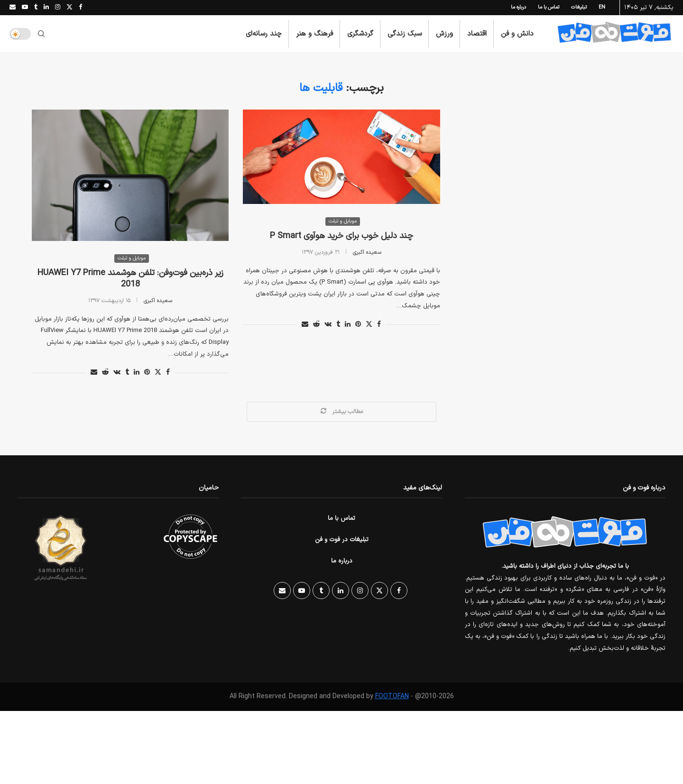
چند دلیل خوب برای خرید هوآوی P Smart (341, 236)
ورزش (444, 34)
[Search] (41, 34)
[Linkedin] (46, 8)
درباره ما (518, 7)
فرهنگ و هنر (314, 34)
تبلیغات (579, 7)
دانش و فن (517, 34)
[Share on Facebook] (168, 373)
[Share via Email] (94, 373)
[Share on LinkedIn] (137, 373)
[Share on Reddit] (105, 373)
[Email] (13, 8)
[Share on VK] (117, 373)
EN (602, 7)
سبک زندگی (405, 34)
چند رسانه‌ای (264, 34)
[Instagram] (58, 8)
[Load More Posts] (341, 412)
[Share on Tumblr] (127, 373)
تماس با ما (549, 7)
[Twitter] (69, 8)
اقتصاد (477, 34)
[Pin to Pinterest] (147, 373)
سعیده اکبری (158, 301)
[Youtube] (25, 8)
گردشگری (360, 34)
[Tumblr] (36, 8)
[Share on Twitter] (158, 373)
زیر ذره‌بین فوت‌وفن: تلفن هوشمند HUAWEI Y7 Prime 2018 (130, 279)
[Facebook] (80, 8)
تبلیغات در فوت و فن (342, 540)
